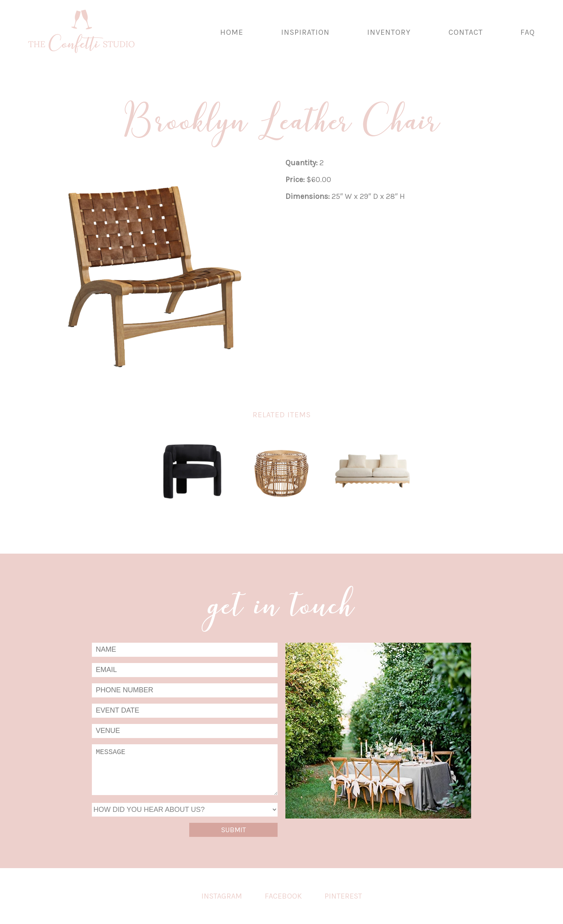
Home (232, 32)
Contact (466, 32)
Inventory (389, 32)
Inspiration (305, 32)
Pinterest (343, 896)
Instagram (222, 896)
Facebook (283, 896)
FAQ (528, 32)
